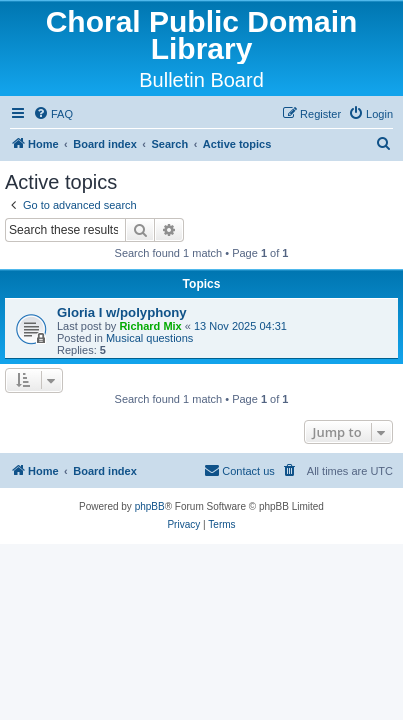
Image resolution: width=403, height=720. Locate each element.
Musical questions (149, 338)
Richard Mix (150, 326)
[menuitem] (53, 114)
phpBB (150, 506)
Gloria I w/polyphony (122, 312)
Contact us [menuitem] (239, 470)
